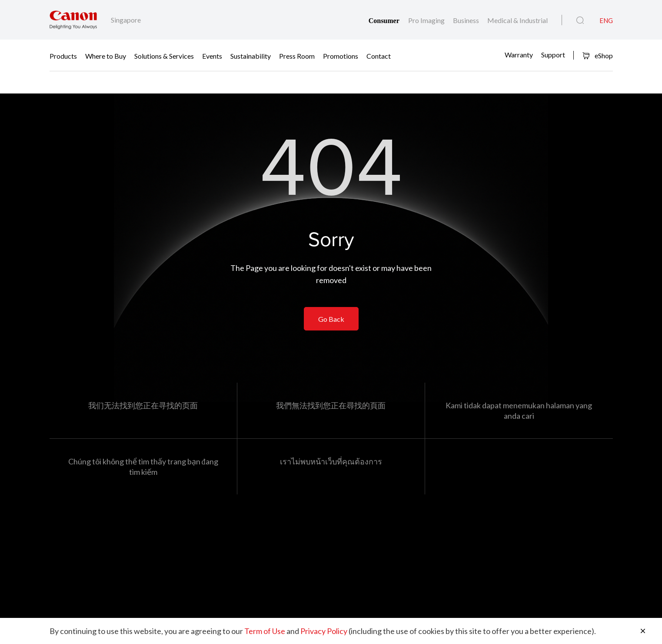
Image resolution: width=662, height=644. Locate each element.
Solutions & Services (164, 55)
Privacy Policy (324, 631)
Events (212, 55)
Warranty (519, 55)
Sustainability (251, 55)
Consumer (385, 21)
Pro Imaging (427, 20)
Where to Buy (106, 55)
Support (553, 55)
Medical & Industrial (517, 20)
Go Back (331, 319)
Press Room (297, 55)
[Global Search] (580, 20)
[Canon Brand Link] (73, 20)
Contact (379, 55)
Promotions (341, 55)
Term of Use (265, 631)
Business (467, 20)
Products (63, 55)
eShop (597, 55)
